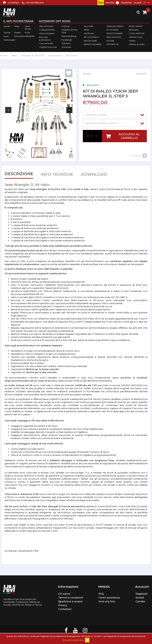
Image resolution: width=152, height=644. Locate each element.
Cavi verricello (46, 43)
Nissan (17, 32)
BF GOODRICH (92, 37)
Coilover (66, 26)
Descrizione (19, 174)
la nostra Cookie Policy (73, 640)
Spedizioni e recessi (70, 601)
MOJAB (110, 41)
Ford (27, 32)
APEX (87, 30)
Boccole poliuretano (45, 38)
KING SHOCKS (114, 37)
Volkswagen (10, 40)
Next (69, 110)
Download (94, 175)
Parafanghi (67, 40)
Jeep (17, 26)
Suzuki (7, 26)
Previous (8, 110)
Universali (66, 47)
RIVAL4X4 (134, 30)
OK (87, 640)
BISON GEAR (90, 41)
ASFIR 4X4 (89, 33)
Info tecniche (57, 175)
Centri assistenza (109, 598)
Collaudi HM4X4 (47, 30)
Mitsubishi (30, 36)
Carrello (140, 601)
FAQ (101, 594)
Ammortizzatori (47, 33)
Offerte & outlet (137, 44)
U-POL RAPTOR (137, 33)
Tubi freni (66, 43)
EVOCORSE (112, 30)
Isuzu (6, 36)
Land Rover (28, 28)
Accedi (138, 3)
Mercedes (19, 36)
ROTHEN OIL (113, 44)
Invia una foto (107, 601)
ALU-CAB (89, 26)
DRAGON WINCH (115, 26)
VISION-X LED (136, 37)
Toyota (7, 32)
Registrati (126, 3)
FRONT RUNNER (115, 33)
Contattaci (65, 609)
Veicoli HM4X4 (46, 26)
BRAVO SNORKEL (93, 44)
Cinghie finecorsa (48, 47)
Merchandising (69, 36)
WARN (132, 41)
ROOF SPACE (136, 26)
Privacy (63, 605)
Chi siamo (64, 594)
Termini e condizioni (71, 598)
